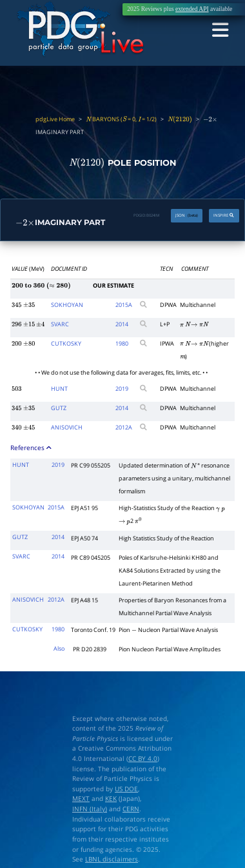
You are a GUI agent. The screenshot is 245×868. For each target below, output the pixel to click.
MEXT (81, 799)
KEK (111, 799)
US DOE (126, 789)
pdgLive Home (55, 119)
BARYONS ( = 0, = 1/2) (121, 119)
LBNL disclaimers (112, 859)
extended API (192, 9)
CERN (131, 809)
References (31, 447)
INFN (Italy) (90, 809)
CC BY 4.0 (143, 759)
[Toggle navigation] (221, 30)
